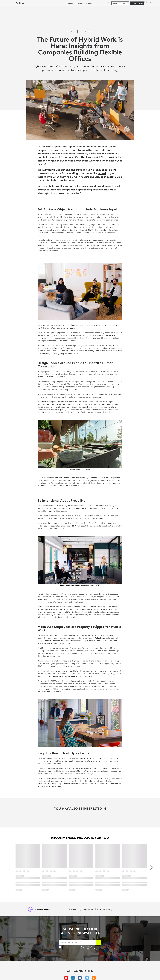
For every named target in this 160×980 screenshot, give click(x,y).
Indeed (102, 173)
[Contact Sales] (137, 13)
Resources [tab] (67, 7)
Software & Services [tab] (49, 7)
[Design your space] (120, 13)
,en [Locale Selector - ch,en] (150, 2)
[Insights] (74, 909)
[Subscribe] (98, 942)
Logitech (109, 2)
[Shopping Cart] (150, 7)
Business (126, 2)
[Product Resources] (88, 909)
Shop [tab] (34, 7)
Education (134, 2)
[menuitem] (70, 13)
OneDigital (110, 335)
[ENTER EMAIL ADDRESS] (78, 942)
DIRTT (90, 230)
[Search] (132, 7)
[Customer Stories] (105, 909)
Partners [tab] (80, 7)
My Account (144, 7)
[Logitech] (18, 7)
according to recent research (66, 676)
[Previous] (9, 868)
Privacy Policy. (92, 949)
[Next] (151, 868)
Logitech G (118, 2)
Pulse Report (101, 638)
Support (141, 2)
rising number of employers (93, 146)
